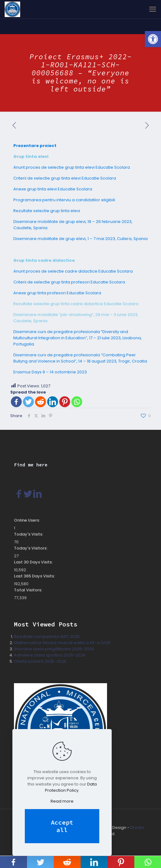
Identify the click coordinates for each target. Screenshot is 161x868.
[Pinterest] (65, 402)
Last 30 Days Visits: (34, 562)
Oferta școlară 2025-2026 (40, 661)
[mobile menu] (153, 9)
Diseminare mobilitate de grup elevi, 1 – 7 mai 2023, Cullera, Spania (80, 239)
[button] (153, 39)
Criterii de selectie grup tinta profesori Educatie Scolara (69, 282)
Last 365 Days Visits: (35, 576)
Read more (62, 801)
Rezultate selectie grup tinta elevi (47, 211)
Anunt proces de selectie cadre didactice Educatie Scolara (73, 271)
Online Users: (27, 520)
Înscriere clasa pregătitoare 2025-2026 (54, 649)
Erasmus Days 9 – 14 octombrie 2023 (50, 372)
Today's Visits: (29, 534)
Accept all (62, 826)
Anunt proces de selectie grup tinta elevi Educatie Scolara (72, 167)
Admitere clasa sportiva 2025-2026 (50, 655)
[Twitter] (28, 402)
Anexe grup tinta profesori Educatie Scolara (57, 293)
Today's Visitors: (31, 548)
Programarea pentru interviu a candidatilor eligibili (64, 200)
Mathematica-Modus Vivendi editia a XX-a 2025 (62, 643)
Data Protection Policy (71, 787)
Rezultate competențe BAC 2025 (47, 637)
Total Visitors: (29, 590)
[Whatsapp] (77, 402)
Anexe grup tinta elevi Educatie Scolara (53, 189)
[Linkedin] (53, 402)
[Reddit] (40, 402)
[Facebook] (16, 402)
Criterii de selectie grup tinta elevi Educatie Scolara (65, 178)
